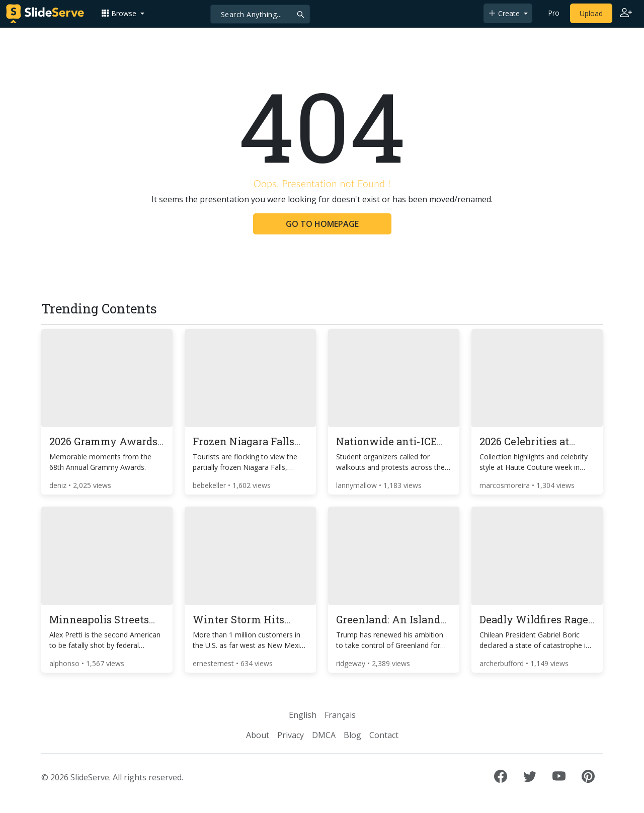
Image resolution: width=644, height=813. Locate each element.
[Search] (260, 14)
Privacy (291, 735)
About (258, 735)
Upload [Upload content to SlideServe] (591, 13)
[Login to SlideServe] (626, 14)
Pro (554, 13)
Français (340, 715)
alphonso (65, 663)
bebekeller (210, 485)
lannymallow (357, 485)
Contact (384, 735)
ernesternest (214, 663)
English (303, 715)
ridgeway (352, 663)
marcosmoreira (506, 485)
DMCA (324, 735)
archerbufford (503, 663)
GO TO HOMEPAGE (322, 224)
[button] (123, 13)
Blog (352, 735)
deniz (59, 485)
